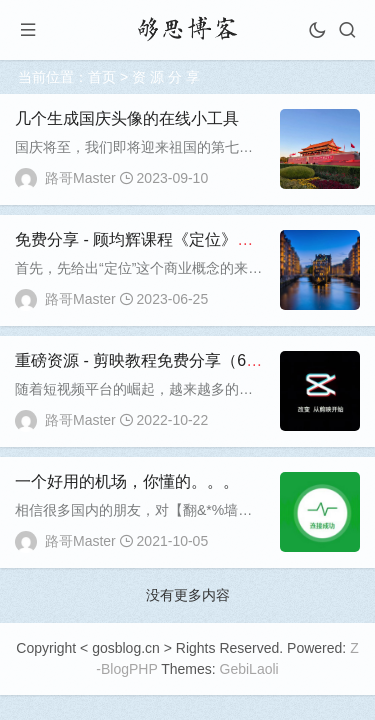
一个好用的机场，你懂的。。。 (127, 481)
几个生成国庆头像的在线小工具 (127, 118)
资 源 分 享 (166, 77)
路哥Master (80, 178)
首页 (102, 77)
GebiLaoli (249, 669)
